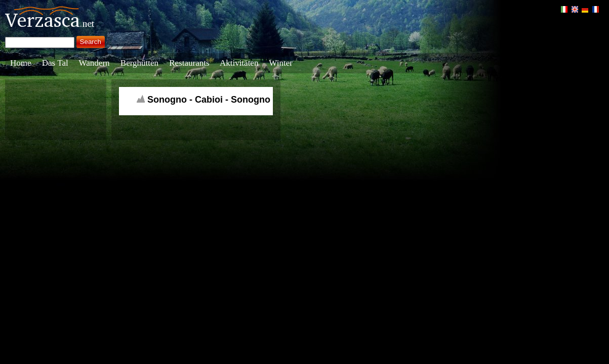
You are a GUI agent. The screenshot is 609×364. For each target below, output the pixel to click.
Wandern (94, 63)
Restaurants (189, 63)
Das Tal (55, 63)
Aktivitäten (239, 63)
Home (21, 63)
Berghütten (139, 63)
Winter (281, 63)
